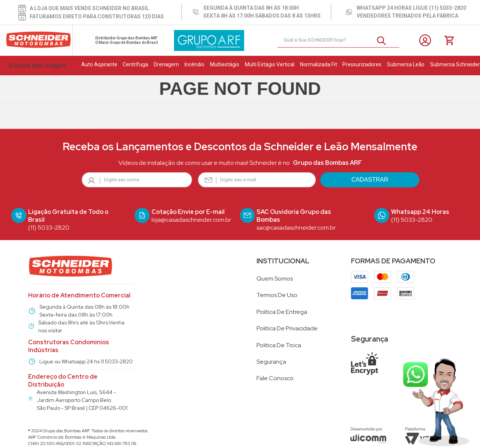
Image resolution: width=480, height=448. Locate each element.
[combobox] (338, 40)
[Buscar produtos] (384, 40)
